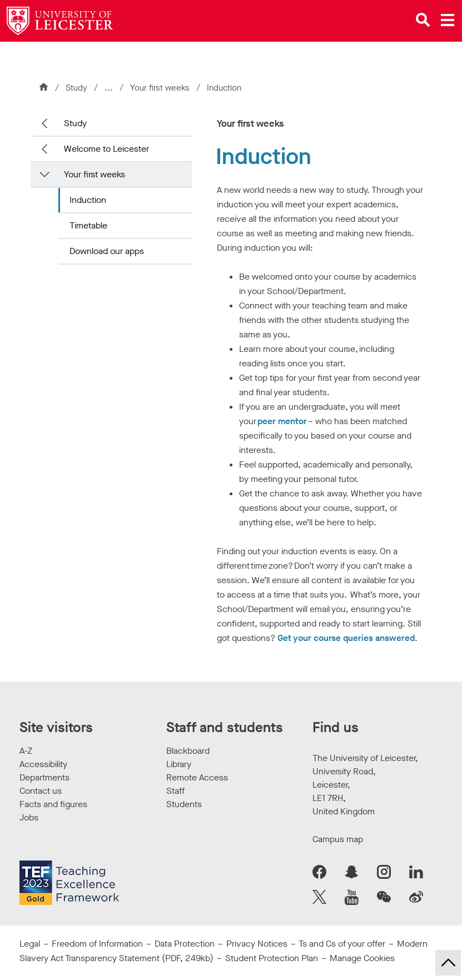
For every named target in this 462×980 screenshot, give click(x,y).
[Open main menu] (448, 20)
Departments (44, 777)
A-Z (26, 751)
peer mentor (282, 421)
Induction (88, 200)
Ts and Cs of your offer (342, 944)
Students (184, 804)
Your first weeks (161, 88)
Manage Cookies (362, 958)
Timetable (88, 225)
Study (76, 88)
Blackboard (188, 751)
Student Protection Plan (272, 958)
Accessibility (43, 764)
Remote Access (197, 777)
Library (179, 764)
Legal (30, 944)
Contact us (41, 791)
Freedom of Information (97, 944)
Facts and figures (53, 804)
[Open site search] (423, 20)
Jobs (29, 817)
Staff (175, 791)
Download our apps (107, 251)
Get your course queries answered (346, 638)
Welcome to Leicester (106, 149)
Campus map (338, 839)
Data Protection (185, 944)
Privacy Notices (257, 944)
